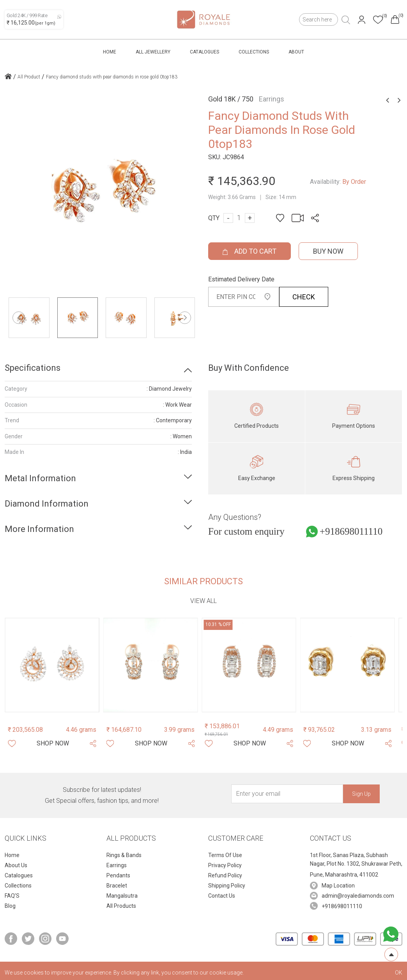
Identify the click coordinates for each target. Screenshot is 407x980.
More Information (39, 529)
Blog (10, 906)
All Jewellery (153, 52)
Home (110, 52)
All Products (121, 906)
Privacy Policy (225, 865)
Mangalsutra (122, 896)
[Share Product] (93, 743)
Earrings (117, 865)
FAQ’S (12, 896)
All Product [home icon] (29, 77)
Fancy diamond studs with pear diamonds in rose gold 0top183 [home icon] (112, 77)
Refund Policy (225, 875)
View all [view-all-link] (203, 601)
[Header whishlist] (378, 20)
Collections (254, 52)
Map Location (338, 886)
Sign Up (361, 794)
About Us (16, 865)
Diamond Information (47, 504)
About (296, 52)
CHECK (304, 297)
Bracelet (117, 886)
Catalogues (204, 52)
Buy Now (328, 251)
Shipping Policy (227, 886)
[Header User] (362, 20)
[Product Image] (52, 665)
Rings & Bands (124, 855)
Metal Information (40, 478)
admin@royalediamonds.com (358, 896)
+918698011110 (351, 532)
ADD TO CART (250, 251)
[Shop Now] (53, 743)
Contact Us (222, 896)
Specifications (33, 368)
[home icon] (8, 77)
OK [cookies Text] (399, 973)
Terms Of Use (225, 855)
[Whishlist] (12, 743)
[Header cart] (395, 20)
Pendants (118, 875)
